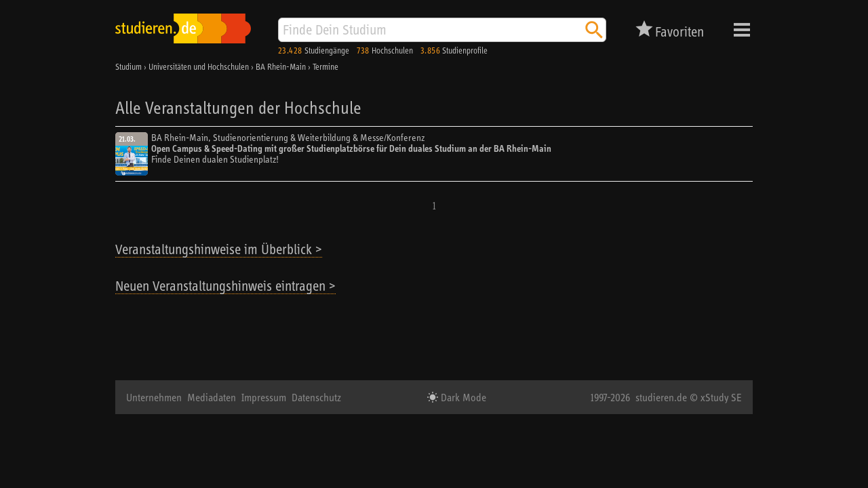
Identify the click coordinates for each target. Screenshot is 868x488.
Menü (742, 30)
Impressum (264, 397)
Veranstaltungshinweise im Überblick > (219, 249)
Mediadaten (212, 397)
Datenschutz (316, 397)
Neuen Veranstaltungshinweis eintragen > (225, 286)
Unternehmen (154, 397)
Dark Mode (462, 397)
